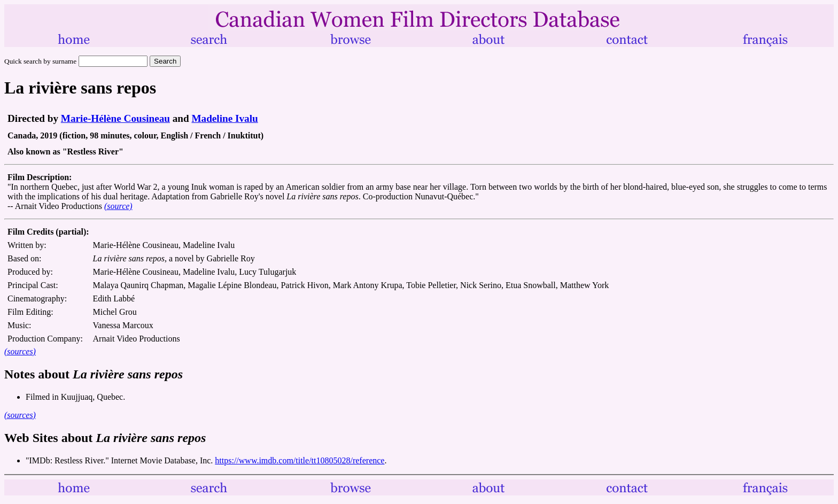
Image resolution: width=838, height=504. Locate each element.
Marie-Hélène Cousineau (115, 118)
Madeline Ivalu (224, 118)
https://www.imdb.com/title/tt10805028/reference (300, 460)
